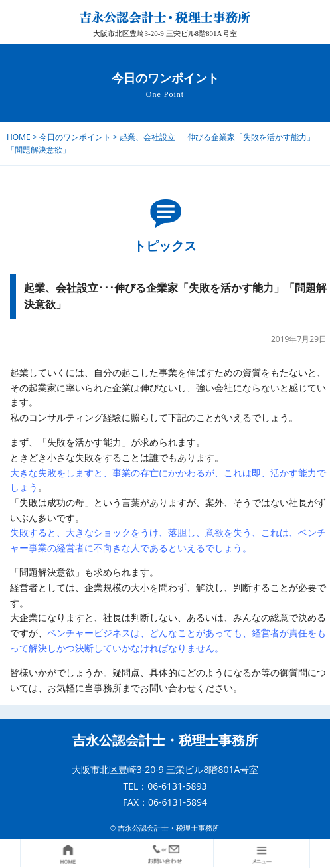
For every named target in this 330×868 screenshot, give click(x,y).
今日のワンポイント (75, 137)
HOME (19, 137)
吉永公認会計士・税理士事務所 (165, 740)
